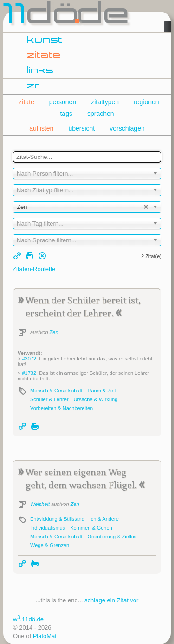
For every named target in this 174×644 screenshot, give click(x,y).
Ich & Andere (104, 519)
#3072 (29, 359)
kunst (45, 40)
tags (66, 114)
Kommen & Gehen (91, 528)
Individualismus (48, 528)
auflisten (41, 128)
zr (33, 86)
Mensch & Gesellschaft (56, 391)
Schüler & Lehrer (49, 399)
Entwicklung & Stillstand (57, 519)
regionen (146, 102)
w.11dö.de (28, 619)
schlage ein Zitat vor (111, 600)
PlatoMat (45, 636)
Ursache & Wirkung (96, 399)
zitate (44, 56)
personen (63, 102)
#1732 (29, 373)
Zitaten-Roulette (34, 269)
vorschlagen (127, 128)
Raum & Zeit (102, 391)
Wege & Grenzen (50, 545)
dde (67, 16)
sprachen (101, 114)
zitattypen (105, 102)
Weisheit (40, 504)
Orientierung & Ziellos (112, 537)
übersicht (81, 128)
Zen (54, 332)
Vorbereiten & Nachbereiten (61, 408)
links (40, 71)
